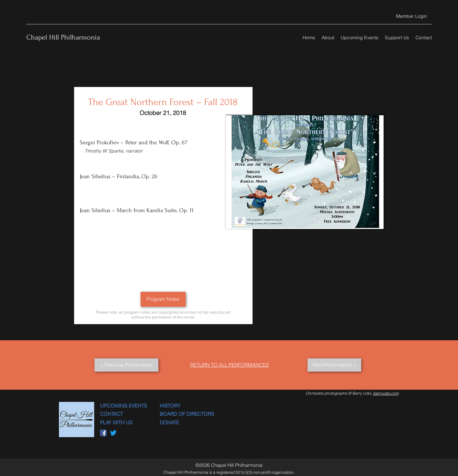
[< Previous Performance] (126, 365)
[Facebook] (103, 433)
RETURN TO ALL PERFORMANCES (229, 365)
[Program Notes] (163, 299)
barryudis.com (386, 393)
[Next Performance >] (334, 365)
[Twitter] (113, 433)
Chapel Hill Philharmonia (63, 37)
